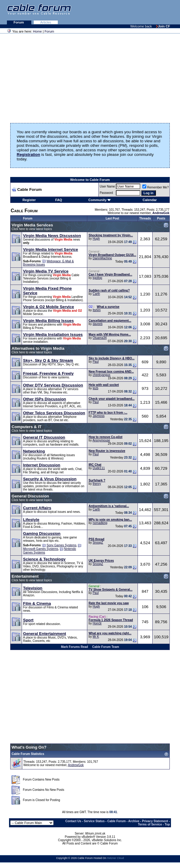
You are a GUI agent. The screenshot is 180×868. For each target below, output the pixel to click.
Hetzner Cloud (115, 858)
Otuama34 (100, 338)
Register (29, 200)
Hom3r (97, 623)
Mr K (96, 637)
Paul (96, 362)
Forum (19, 22)
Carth (96, 294)
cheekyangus (102, 375)
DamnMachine (102, 258)
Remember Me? (156, 187)
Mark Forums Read (74, 647)
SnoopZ (98, 543)
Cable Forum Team (106, 647)
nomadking (100, 523)
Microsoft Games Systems (41, 549)
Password (106, 193)
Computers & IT (27, 427)
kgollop (98, 278)
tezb (96, 388)
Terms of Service (150, 824)
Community (100, 200)
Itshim (97, 310)
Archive (134, 821)
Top (167, 824)
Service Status (94, 821)
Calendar (150, 200)
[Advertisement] (107, 12)
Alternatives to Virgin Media (38, 348)
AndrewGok (76, 765)
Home (37, 31)
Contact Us (73, 821)
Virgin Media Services (33, 225)
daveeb (98, 324)
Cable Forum (116, 821)
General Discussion (30, 496)
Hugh (96, 239)
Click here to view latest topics (32, 229)
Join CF (163, 26)
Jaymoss (99, 416)
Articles (46, 22)
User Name (107, 186)
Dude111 (99, 468)
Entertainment (25, 576)
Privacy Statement (155, 821)
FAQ (59, 200)
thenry (97, 484)
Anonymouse (101, 440)
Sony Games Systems (62, 545)
